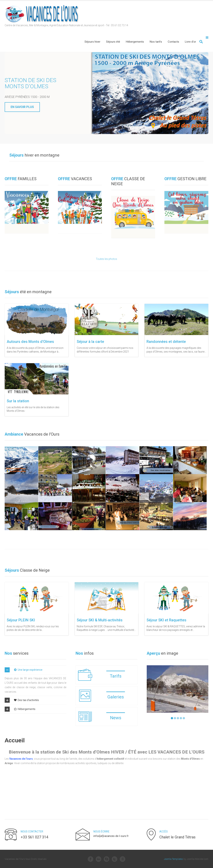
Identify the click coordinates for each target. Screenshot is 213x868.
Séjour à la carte (90, 342)
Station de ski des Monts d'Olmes (30, 83)
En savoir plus (22, 107)
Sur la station (18, 401)
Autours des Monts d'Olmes (30, 342)
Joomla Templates (173, 859)
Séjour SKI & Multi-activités (100, 620)
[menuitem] (92, 42)
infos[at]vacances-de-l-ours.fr (111, 836)
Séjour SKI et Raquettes (166, 620)
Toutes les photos (106, 259)
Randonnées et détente (166, 342)
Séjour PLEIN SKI (21, 620)
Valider (201, 42)
